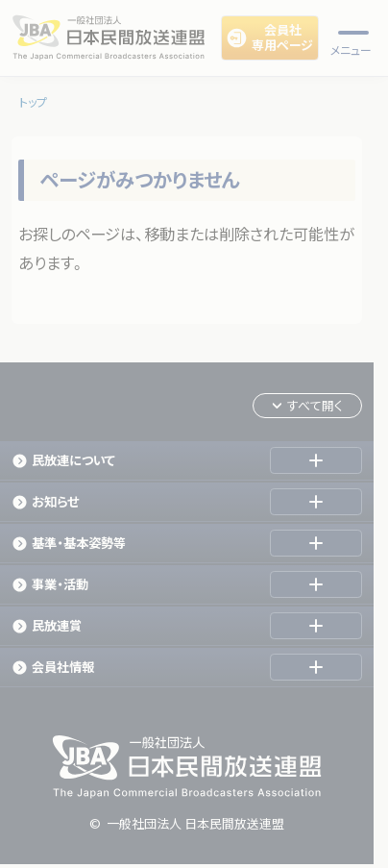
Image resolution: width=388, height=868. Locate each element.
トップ (33, 102)
